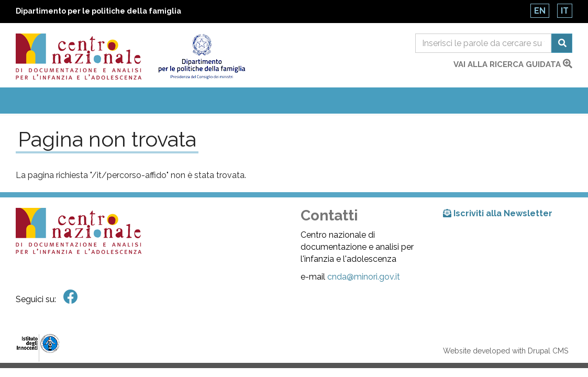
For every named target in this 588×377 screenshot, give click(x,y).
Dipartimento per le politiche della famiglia (98, 11)
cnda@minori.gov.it (364, 277)
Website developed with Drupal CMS (506, 351)
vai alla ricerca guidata (513, 64)
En (540, 11)
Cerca (562, 43)
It (565, 11)
